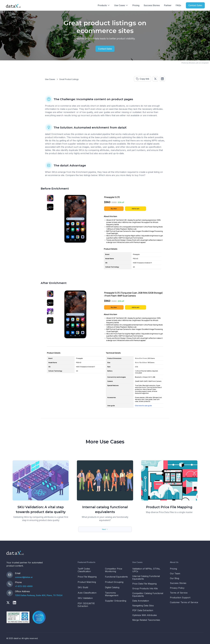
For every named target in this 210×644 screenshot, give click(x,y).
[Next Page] (105, 529)
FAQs (178, 5)
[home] (13, 5)
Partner (168, 5)
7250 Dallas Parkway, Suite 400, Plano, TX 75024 (39, 595)
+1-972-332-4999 (24, 586)
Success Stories (152, 5)
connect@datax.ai (24, 577)
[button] (104, 5)
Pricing (136, 5)
